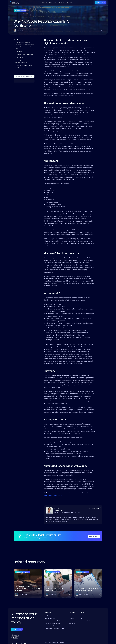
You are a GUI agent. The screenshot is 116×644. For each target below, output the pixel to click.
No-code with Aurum (21, 63)
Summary (18, 60)
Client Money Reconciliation (53, 621)
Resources (62, 3)
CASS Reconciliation (51, 626)
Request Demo (94, 536)
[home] (14, 3)
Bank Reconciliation (51, 616)
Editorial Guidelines (86, 621)
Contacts (72, 626)
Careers (71, 618)
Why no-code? (20, 57)
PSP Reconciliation (50, 618)
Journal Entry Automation (53, 623)
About (71, 616)
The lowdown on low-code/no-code (24, 48)
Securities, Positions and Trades (54, 628)
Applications (19, 51)
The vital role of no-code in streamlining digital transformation (25, 43)
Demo (82, 618)
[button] (45, 3)
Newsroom (72, 621)
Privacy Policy (61, 642)
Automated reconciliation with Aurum (24, 66)
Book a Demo (101, 3)
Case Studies (53, 3)
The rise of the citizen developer (25, 54)
